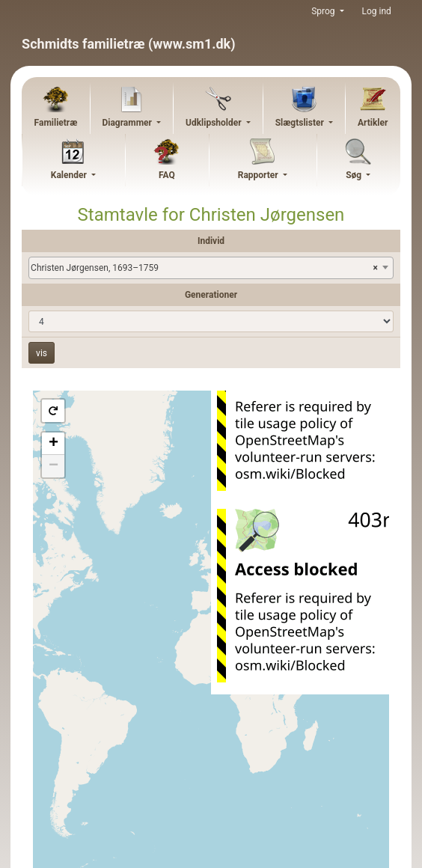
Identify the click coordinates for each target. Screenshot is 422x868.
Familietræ (56, 123)
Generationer (211, 295)
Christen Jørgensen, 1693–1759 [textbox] (204, 268)
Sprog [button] (324, 11)
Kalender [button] (70, 175)
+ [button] (53, 444)
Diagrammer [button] (128, 123)
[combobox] (211, 268)
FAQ (167, 175)
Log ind (377, 11)
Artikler (373, 123)
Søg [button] (355, 175)
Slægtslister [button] (301, 123)
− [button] (53, 466)
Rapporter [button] (259, 175)
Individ (211, 241)
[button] (53, 411)
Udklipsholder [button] (215, 123)
